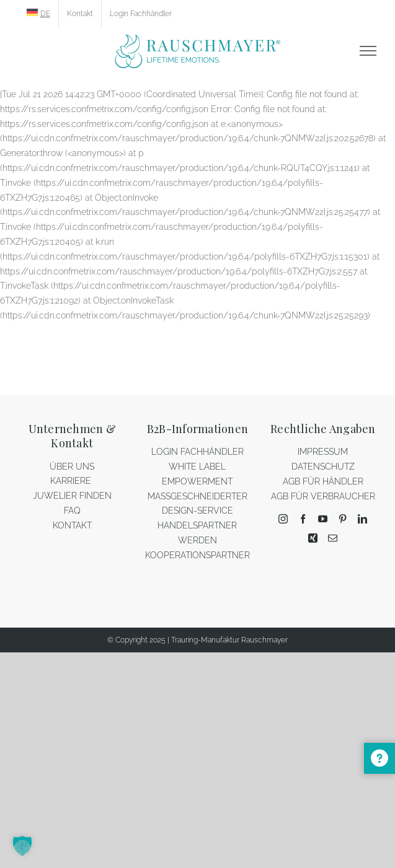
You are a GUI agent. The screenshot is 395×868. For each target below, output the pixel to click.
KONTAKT (72, 525)
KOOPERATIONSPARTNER (197, 555)
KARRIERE (72, 481)
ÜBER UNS (72, 467)
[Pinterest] (343, 519)
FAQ (72, 511)
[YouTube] (323, 519)
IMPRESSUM (323, 452)
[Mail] (333, 538)
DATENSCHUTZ (323, 467)
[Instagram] (283, 519)
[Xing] (313, 538)
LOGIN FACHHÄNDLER (197, 452)
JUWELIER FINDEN (72, 496)
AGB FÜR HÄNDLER (323, 481)
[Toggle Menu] (368, 51)
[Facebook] (303, 519)
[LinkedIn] (362, 519)
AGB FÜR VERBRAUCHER (323, 496)
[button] (22, 846)
